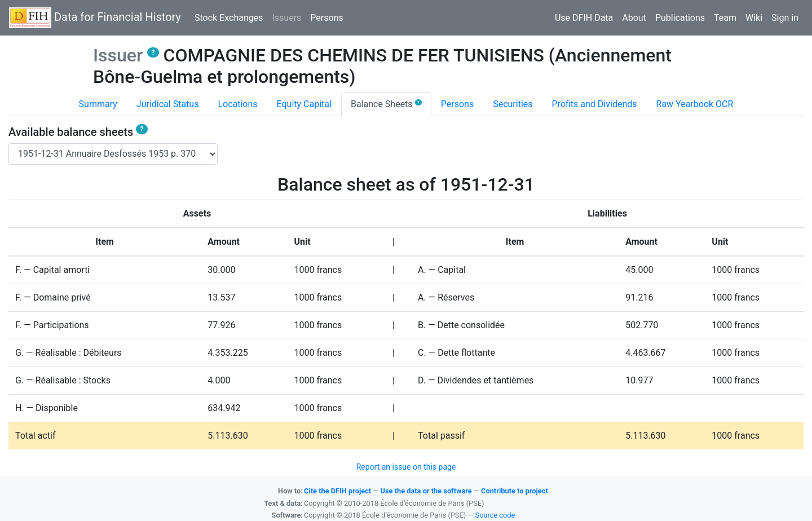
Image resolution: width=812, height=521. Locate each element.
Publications (680, 18)
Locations (237, 104)
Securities (513, 104)
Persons (326, 18)
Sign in (785, 18)
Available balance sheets (78, 132)
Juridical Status (168, 104)
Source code (495, 515)
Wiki (754, 18)
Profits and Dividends (595, 104)
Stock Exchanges (229, 18)
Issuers (289, 17)
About (634, 18)
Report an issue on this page (406, 467)
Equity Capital (304, 104)
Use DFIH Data (584, 18)
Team (725, 18)
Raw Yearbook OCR (695, 104)
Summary (98, 104)
